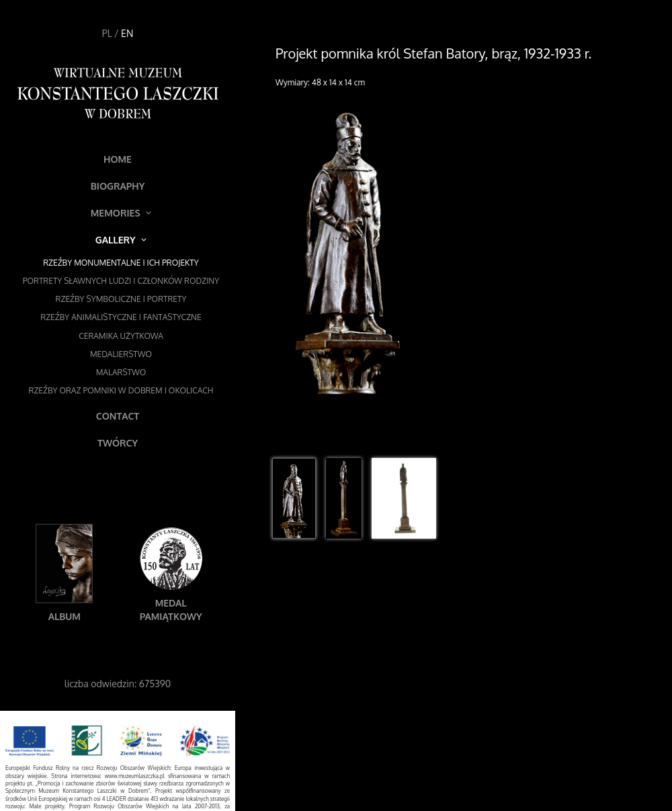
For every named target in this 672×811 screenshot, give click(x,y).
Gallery (121, 240)
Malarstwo (121, 372)
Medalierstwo (121, 354)
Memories (121, 213)
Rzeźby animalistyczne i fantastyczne (121, 317)
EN (127, 33)
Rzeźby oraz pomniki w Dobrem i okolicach (121, 390)
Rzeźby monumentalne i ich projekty (121, 263)
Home (118, 159)
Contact (118, 416)
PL (107, 33)
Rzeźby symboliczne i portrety (121, 299)
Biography (118, 186)
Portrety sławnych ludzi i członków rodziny (121, 281)
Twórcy (118, 443)
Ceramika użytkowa (121, 336)
